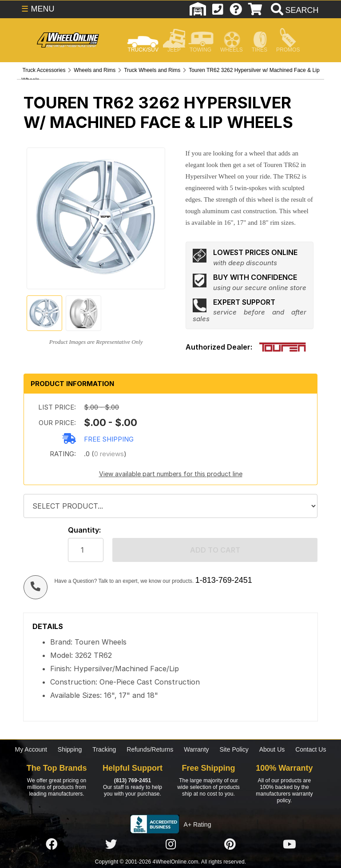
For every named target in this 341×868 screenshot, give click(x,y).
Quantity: (84, 530)
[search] (294, 10)
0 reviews (109, 454)
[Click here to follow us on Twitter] (111, 844)
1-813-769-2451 (224, 580)
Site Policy (234, 749)
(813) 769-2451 (133, 780)
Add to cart (215, 550)
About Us (272, 749)
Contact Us (311, 749)
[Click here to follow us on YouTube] (289, 844)
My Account (31, 749)
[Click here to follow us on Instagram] (170, 844)
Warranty (196, 749)
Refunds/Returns (150, 749)
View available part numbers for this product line (171, 474)
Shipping (70, 749)
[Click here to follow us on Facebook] (52, 844)
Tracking (104, 749)
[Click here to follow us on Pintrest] (230, 844)
